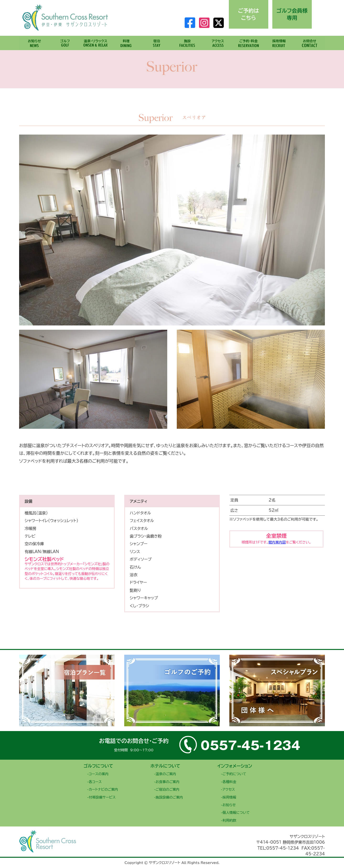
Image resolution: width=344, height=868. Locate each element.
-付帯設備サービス (101, 797)
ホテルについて (165, 766)
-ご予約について (233, 774)
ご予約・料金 (249, 41)
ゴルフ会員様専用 (292, 14)
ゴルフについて (98, 766)
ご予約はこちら (249, 14)
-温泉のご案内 (165, 774)
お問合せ (310, 41)
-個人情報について (235, 813)
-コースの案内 (98, 774)
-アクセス (228, 789)
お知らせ (34, 41)
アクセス (218, 41)
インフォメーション (235, 766)
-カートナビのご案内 (102, 789)
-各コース (94, 782)
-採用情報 (228, 797)
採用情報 (279, 41)
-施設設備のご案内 (168, 797)
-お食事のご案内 (167, 782)
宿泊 (157, 41)
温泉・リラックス (96, 41)
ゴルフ (65, 41)
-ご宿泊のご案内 (167, 789)
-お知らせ (228, 805)
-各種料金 (228, 782)
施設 (187, 41)
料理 (126, 41)
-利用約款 (228, 820)
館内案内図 (277, 542)
